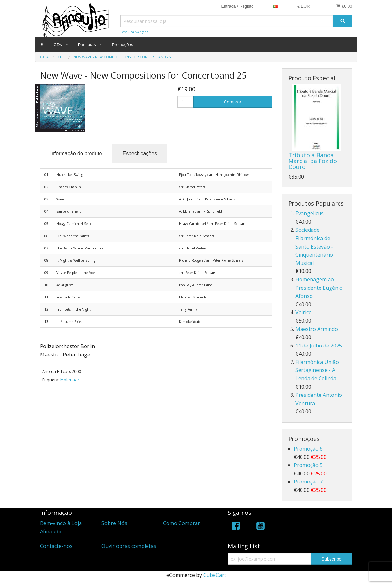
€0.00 (344, 6)
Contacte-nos (56, 546)
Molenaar (70, 380)
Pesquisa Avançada (134, 32)
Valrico (304, 312)
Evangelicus (310, 213)
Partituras (87, 45)
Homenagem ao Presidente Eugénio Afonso (319, 288)
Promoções (122, 45)
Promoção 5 (308, 465)
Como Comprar (182, 523)
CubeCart (215, 575)
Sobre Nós (114, 523)
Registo (246, 6)
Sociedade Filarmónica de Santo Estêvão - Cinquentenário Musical (314, 246)
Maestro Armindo (317, 329)
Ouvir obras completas (129, 546)
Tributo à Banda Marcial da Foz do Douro (313, 161)
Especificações (140, 154)
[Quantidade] (185, 102)
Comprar (232, 102)
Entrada (229, 6)
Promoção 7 (308, 482)
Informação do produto (76, 154)
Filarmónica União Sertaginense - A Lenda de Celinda (317, 370)
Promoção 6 (308, 449)
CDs (58, 45)
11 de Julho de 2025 (319, 346)
